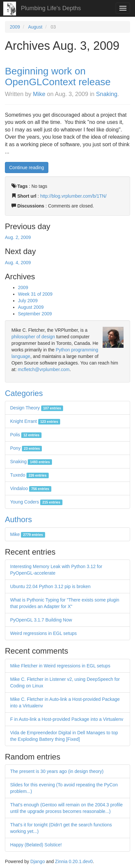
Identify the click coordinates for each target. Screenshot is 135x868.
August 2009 (31, 307)
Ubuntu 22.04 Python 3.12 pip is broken (50, 586)
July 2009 (28, 301)
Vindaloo (31, 488)
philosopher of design (33, 337)
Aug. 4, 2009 (18, 263)
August (35, 27)
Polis (26, 435)
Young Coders (36, 502)
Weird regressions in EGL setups (43, 633)
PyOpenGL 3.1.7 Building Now (41, 620)
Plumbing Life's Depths (51, 8)
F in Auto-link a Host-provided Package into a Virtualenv (67, 719)
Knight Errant (35, 421)
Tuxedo (29, 475)
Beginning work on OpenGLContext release (58, 76)
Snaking (107, 94)
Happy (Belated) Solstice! (36, 845)
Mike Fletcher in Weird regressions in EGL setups (60, 666)
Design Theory (37, 408)
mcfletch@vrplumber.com (43, 369)
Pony (26, 448)
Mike (39, 94)
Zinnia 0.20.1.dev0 (74, 861)
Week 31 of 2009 (35, 294)
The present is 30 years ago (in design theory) (57, 771)
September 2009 (35, 314)
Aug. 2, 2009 (18, 237)
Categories (24, 393)
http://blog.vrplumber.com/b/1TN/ (73, 196)
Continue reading (27, 168)
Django (38, 861)
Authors (18, 519)
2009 (15, 27)
